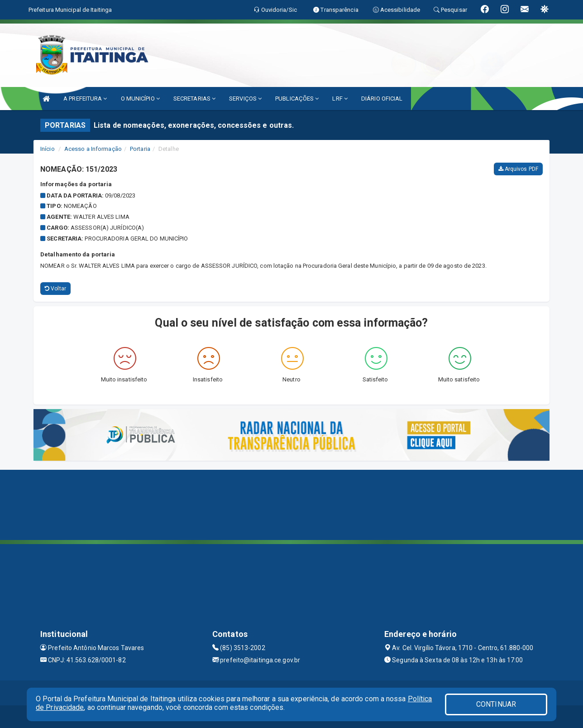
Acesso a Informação (93, 149)
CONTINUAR (496, 704)
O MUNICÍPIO (140, 99)
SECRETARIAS (194, 99)
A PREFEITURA (85, 99)
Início (48, 149)
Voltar (55, 289)
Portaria (140, 149)
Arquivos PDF (518, 169)
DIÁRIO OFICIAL (382, 99)
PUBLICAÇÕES (297, 99)
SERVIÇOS (245, 99)
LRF (340, 99)
